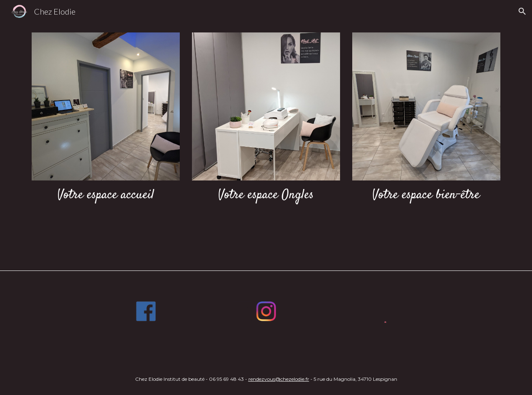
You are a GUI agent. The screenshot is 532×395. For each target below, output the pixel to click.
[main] (106, 195)
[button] (522, 11)
